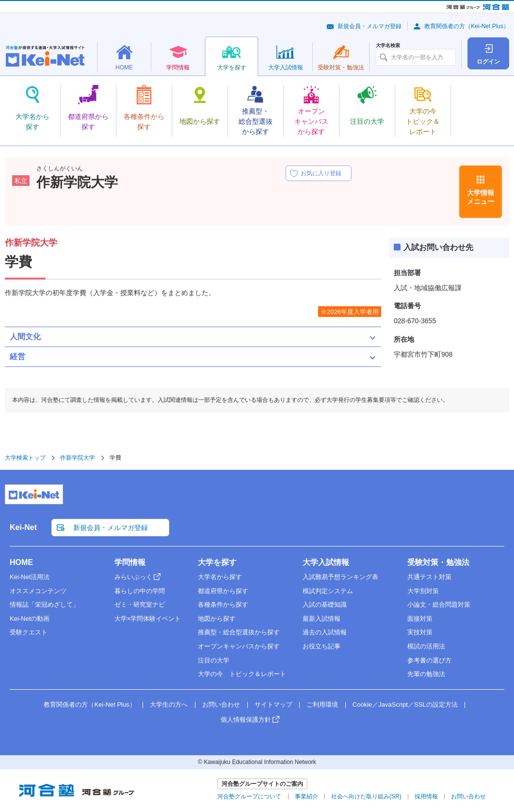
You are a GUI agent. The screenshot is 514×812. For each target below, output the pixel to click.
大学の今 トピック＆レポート (242, 674)
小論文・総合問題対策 (439, 605)
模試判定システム (328, 591)
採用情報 (426, 796)
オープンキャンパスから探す (239, 646)
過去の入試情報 (325, 632)
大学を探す (217, 562)
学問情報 (130, 562)
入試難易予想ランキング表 (340, 577)
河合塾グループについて (249, 796)
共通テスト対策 (429, 577)
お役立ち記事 (321, 646)
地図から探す (217, 619)
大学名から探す (220, 577)
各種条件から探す (223, 605)
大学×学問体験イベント (148, 619)
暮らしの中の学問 (140, 591)
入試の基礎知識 (325, 605)
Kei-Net (23, 527)
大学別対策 (423, 591)
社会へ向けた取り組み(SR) (366, 796)
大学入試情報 (326, 562)
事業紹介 (306, 796)
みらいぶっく (133, 577)
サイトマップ (273, 704)
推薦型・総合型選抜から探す (239, 632)
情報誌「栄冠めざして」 (44, 605)
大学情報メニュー (481, 197)
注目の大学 (214, 660)
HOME (21, 562)
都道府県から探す (223, 591)
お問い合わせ (221, 704)
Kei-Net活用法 (30, 577)
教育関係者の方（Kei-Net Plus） (467, 26)
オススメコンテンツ (38, 591)
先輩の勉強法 (426, 674)
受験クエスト (29, 632)
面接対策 (420, 619)
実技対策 (420, 632)
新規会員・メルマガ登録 (369, 26)
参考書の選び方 (429, 660)
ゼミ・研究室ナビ (140, 605)
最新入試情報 (321, 619)
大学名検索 (388, 46)
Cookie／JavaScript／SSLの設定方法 (405, 704)
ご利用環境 (322, 704)
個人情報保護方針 (246, 720)
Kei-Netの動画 (30, 619)
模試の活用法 (426, 646)
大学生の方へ (169, 704)
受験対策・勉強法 (438, 562)
